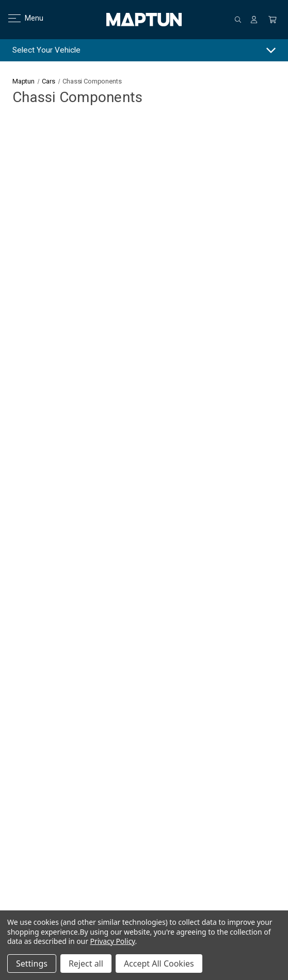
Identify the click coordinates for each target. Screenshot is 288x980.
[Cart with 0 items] (273, 20)
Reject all (86, 964)
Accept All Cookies (159, 964)
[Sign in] (254, 20)
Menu (19, 18)
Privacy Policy (113, 941)
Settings (32, 964)
